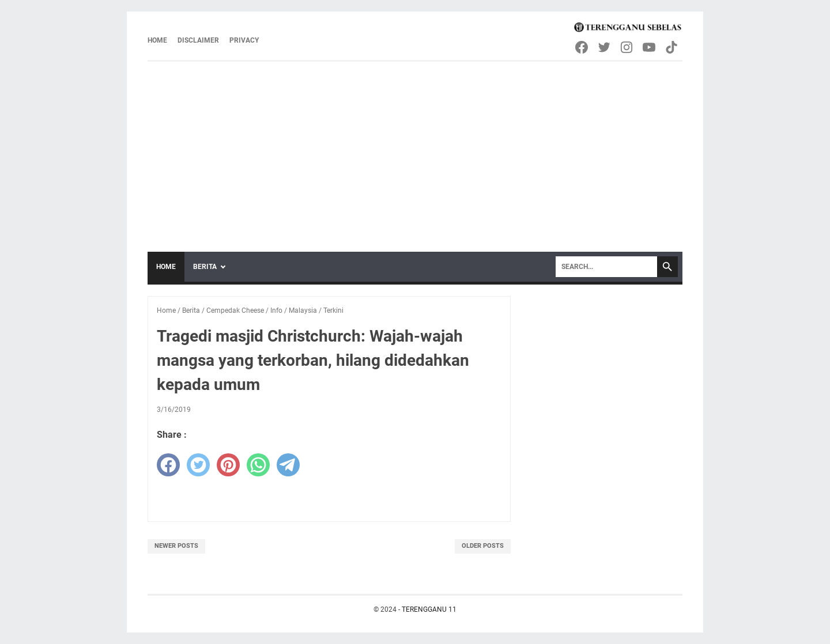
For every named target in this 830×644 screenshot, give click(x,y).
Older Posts (483, 546)
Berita (205, 267)
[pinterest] (228, 465)
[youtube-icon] (650, 47)
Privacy (244, 40)
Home (157, 40)
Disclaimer (198, 40)
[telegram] (288, 465)
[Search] (606, 267)
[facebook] (168, 465)
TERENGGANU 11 (429, 609)
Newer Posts (176, 546)
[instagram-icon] (627, 47)
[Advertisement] (415, 148)
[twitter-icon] (605, 47)
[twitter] (198, 465)
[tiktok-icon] (672, 47)
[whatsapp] (258, 465)
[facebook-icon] (582, 47)
